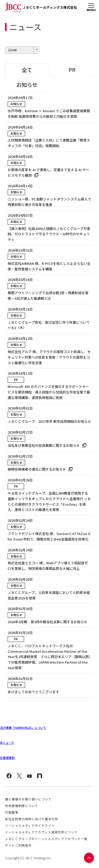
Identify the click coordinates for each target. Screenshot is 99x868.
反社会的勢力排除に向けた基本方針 (32, 819)
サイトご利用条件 (18, 845)
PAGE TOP (89, 858)
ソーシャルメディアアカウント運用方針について (41, 832)
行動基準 (12, 812)
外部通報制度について (22, 806)
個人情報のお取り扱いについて (28, 799)
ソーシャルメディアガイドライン (30, 825)
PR (72, 70)
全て (27, 70)
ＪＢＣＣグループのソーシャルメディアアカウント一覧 (46, 839)
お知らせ (27, 85)
